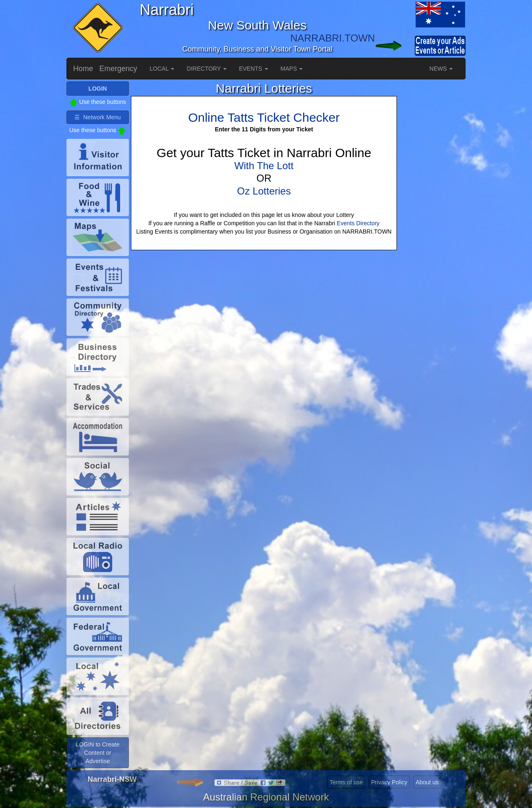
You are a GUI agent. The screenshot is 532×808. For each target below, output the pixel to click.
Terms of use (346, 782)
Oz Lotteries (264, 191)
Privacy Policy (389, 782)
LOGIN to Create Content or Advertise (97, 753)
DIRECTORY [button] (207, 69)
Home (83, 69)
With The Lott (264, 166)
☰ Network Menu (97, 117)
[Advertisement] (432, 206)
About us (427, 782)
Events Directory (358, 223)
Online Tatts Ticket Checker (264, 117)
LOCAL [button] (162, 69)
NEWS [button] (441, 69)
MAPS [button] (292, 69)
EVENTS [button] (254, 69)
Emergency (118, 69)
